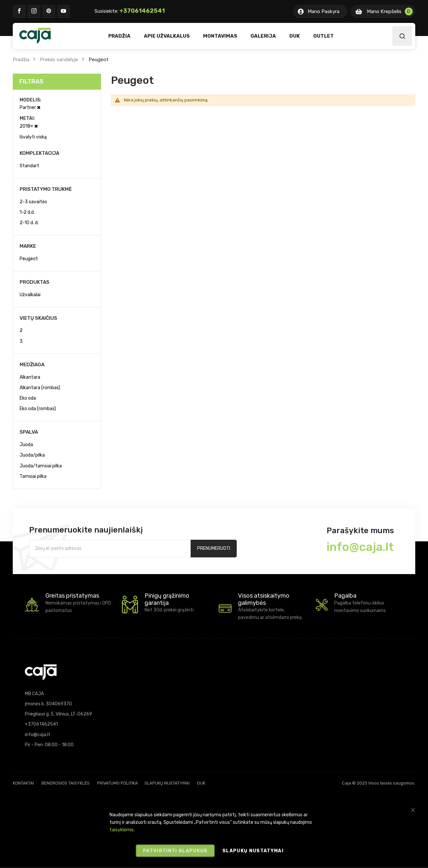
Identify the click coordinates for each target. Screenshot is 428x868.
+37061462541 (142, 11)
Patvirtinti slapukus (175, 851)
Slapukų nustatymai (167, 783)
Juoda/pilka (32, 455)
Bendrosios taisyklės (66, 783)
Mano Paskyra (324, 11)
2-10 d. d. (29, 223)
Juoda (26, 445)
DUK (201, 783)
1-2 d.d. (27, 212)
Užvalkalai (30, 295)
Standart (29, 166)
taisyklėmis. (122, 830)
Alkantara (30, 377)
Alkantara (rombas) (40, 388)
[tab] (57, 82)
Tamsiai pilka (33, 476)
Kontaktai (23, 783)
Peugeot (29, 259)
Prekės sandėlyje (59, 60)
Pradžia (21, 60)
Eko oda (28, 398)
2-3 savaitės (33, 202)
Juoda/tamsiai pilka (41, 466)
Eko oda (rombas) (38, 409)
